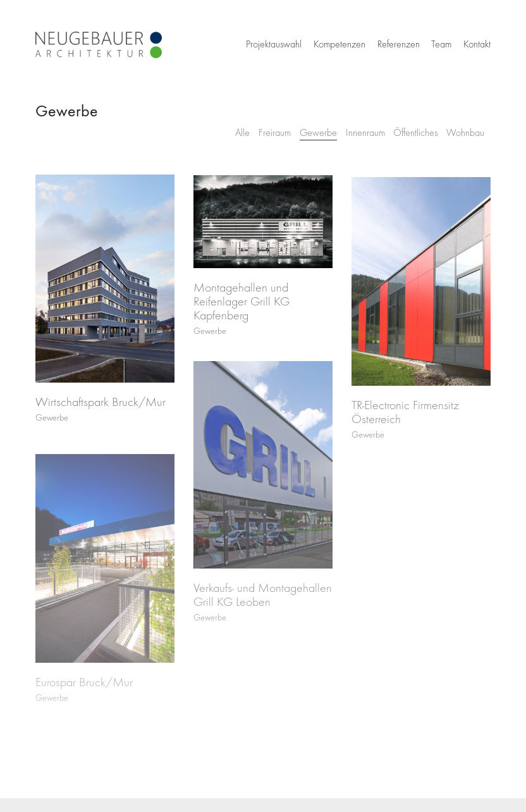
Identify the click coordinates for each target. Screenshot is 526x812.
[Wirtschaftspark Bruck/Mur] (105, 280)
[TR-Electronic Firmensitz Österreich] (421, 286)
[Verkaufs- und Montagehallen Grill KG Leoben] (263, 473)
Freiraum (275, 133)
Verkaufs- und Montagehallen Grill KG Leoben (263, 603)
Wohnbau (465, 133)
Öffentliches (415, 133)
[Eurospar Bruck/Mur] (105, 570)
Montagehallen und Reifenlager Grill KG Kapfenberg (242, 304)
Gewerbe (318, 133)
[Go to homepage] (99, 45)
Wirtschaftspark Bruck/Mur (101, 404)
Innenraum (365, 133)
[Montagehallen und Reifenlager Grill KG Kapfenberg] (263, 224)
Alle (242, 133)
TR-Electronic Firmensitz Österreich (405, 417)
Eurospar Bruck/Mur (84, 694)
